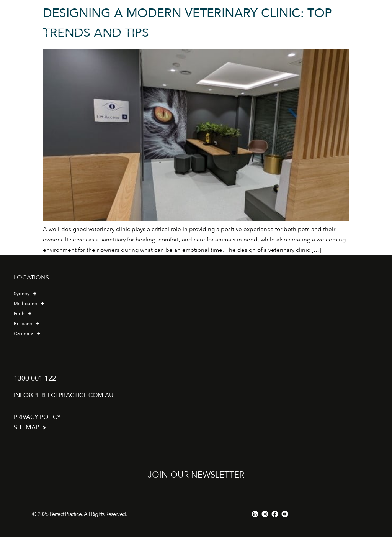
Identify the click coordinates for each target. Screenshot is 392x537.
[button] (301, 26)
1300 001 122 (35, 379)
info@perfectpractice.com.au (64, 395)
